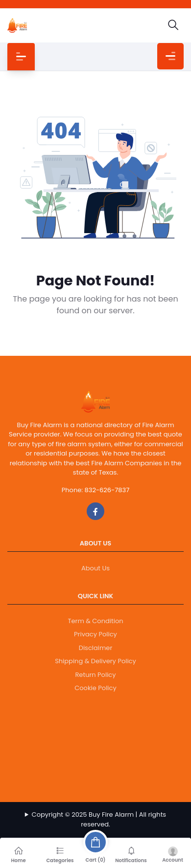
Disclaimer (96, 648)
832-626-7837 (107, 490)
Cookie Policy (95, 688)
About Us (95, 568)
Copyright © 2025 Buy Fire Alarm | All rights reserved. (99, 819)
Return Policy (95, 675)
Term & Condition (95, 621)
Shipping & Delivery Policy (95, 661)
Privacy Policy (95, 634)
